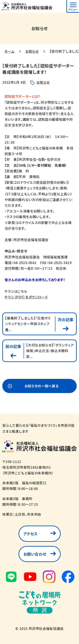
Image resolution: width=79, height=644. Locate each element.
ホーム (9, 51)
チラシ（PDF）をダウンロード (26, 297)
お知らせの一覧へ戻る (42, 386)
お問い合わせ (35, 554)
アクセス (31, 534)
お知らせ (32, 51)
